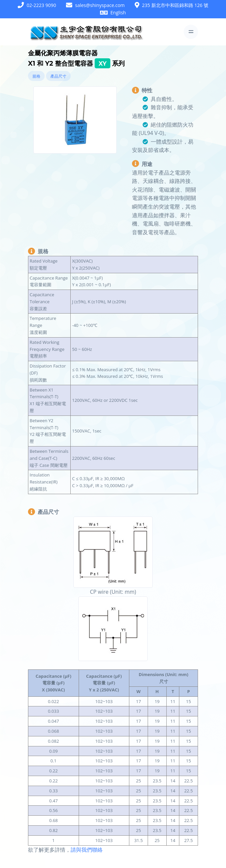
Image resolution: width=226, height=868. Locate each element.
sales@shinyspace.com (100, 5)
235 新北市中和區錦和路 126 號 (175, 5)
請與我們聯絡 (87, 850)
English (118, 12)
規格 (36, 76)
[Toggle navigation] (191, 32)
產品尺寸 (58, 76)
